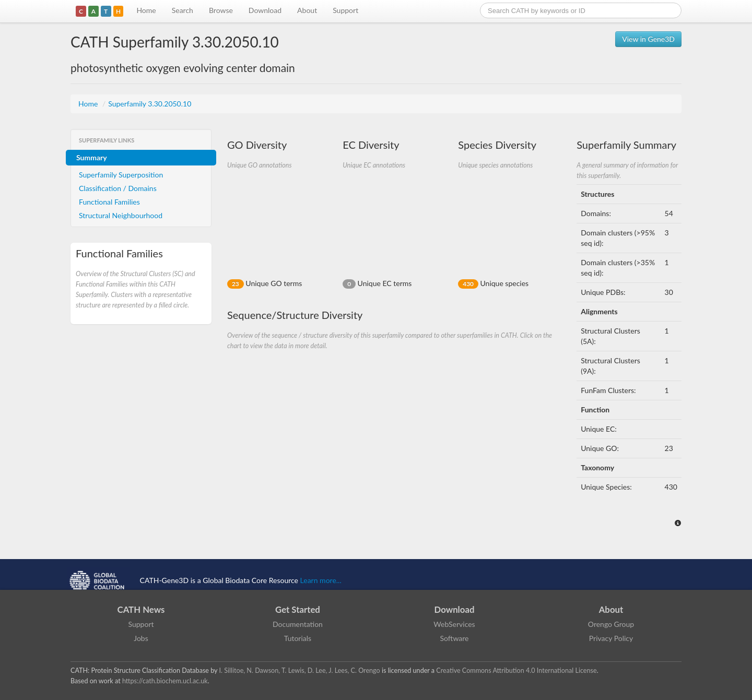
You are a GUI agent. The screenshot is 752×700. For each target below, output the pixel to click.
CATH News (141, 609)
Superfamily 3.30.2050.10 (150, 104)
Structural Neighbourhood (121, 215)
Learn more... (321, 580)
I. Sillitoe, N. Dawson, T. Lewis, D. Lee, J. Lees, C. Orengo (300, 671)
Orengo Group (611, 624)
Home (146, 10)
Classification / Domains (118, 188)
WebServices (454, 624)
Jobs (141, 638)
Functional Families (109, 202)
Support (345, 10)
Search (183, 10)
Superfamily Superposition (121, 175)
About (307, 10)
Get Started (298, 609)
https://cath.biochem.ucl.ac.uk (165, 681)
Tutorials (298, 638)
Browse (221, 10)
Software (455, 638)
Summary (92, 157)
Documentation (298, 624)
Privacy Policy (611, 638)
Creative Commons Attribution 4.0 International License (516, 671)
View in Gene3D (648, 39)
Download (265, 10)
